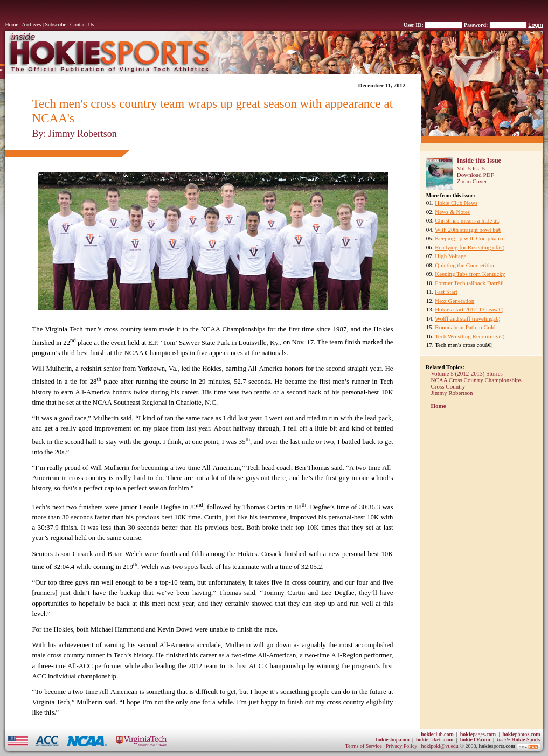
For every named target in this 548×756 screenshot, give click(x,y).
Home (12, 25)
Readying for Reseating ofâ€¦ (469, 247)
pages (478, 734)
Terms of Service (364, 746)
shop (393, 740)
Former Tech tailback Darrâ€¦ (470, 283)
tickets (435, 740)
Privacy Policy (402, 746)
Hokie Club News (456, 203)
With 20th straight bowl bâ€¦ (469, 230)
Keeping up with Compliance (470, 238)
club (437, 734)
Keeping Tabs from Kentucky (470, 274)
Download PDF (476, 175)
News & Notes (452, 212)
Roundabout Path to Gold (465, 327)
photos (521, 734)
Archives (31, 25)
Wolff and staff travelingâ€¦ (467, 318)
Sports (519, 740)
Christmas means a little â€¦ (467, 220)
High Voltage (450, 256)
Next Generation (455, 301)
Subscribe (56, 25)
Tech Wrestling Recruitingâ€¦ (469, 336)
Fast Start (446, 292)
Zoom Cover (472, 181)
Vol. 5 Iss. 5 (471, 168)
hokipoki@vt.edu (439, 746)
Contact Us (82, 25)
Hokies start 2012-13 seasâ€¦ (469, 309)
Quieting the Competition (465, 265)
